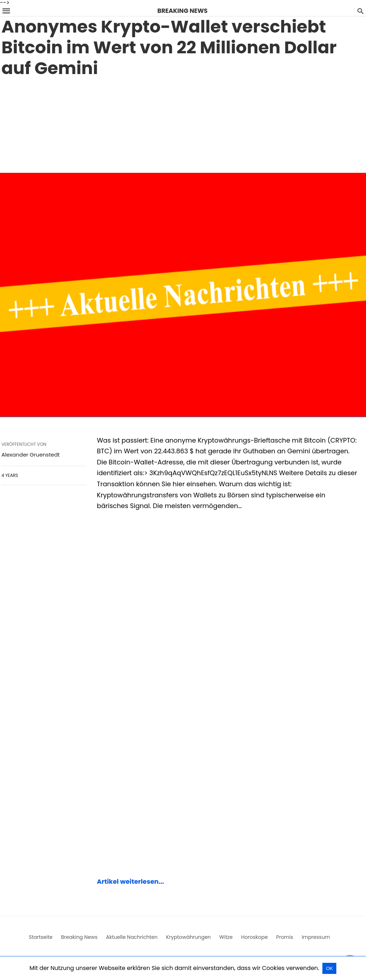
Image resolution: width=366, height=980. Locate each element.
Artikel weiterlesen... (130, 881)
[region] (183, 123)
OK (329, 968)
